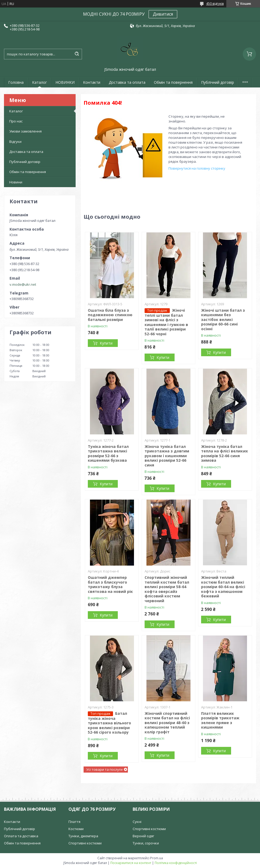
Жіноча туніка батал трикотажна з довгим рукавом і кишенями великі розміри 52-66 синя (167, 456)
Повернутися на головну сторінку (197, 168)
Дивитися (163, 14)
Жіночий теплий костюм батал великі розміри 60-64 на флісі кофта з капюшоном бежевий (223, 587)
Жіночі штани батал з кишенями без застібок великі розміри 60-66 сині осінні (223, 320)
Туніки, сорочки (146, 843)
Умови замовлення (25, 131)
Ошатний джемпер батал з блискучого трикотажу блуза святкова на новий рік (110, 584)
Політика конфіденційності (176, 863)
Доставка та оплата (127, 82)
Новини (16, 182)
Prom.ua (157, 858)
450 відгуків (215, 4)
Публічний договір (218, 82)
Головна (16, 82)
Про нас (16, 121)
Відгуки (15, 142)
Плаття (74, 822)
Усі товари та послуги (104, 769)
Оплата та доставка (21, 836)
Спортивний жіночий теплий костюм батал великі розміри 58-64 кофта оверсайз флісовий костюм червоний (167, 589)
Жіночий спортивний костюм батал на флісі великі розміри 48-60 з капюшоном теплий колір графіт (167, 723)
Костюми (76, 829)
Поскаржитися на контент (131, 863)
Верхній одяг (143, 836)
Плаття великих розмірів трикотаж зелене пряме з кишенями (220, 720)
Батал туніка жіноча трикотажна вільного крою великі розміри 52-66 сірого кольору (109, 723)
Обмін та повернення (173, 82)
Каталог (40, 82)
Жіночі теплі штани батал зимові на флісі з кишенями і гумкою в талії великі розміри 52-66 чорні (166, 322)
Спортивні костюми (85, 843)
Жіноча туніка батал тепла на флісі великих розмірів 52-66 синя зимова (224, 453)
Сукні (137, 822)
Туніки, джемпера (83, 836)
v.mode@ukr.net (23, 284)
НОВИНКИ (65, 82)
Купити (106, 343)
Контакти (92, 82)
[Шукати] (77, 54)
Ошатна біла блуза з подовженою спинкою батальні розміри (110, 315)
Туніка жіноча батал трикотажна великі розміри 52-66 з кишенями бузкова (108, 453)
